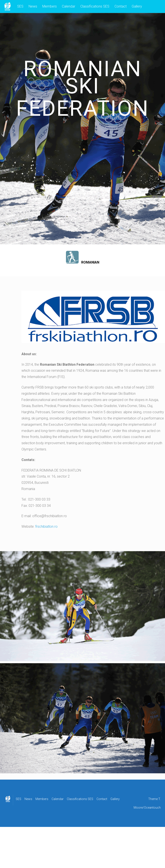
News (33, 6)
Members (50, 6)
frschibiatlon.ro (46, 527)
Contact (121, 6)
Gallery (137, 6)
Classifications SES (95, 6)
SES (20, 6)
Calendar (69, 6)
